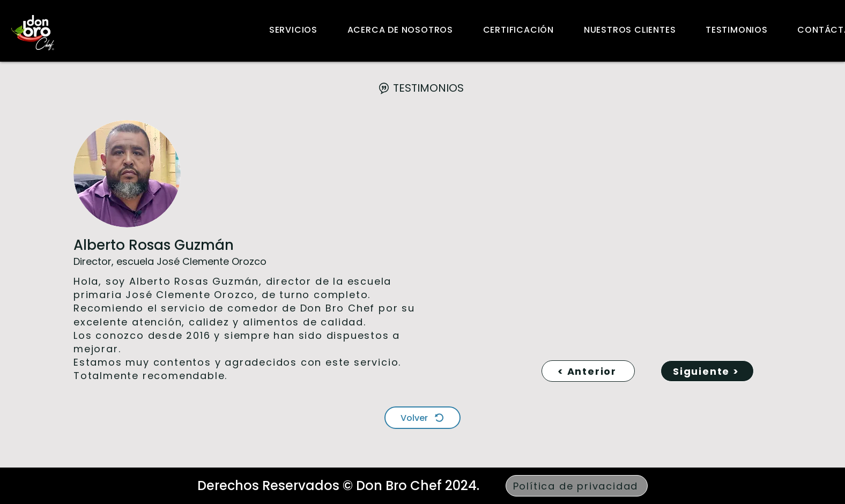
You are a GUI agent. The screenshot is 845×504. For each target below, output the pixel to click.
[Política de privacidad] (577, 486)
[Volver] (422, 418)
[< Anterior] (588, 371)
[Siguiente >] (707, 371)
